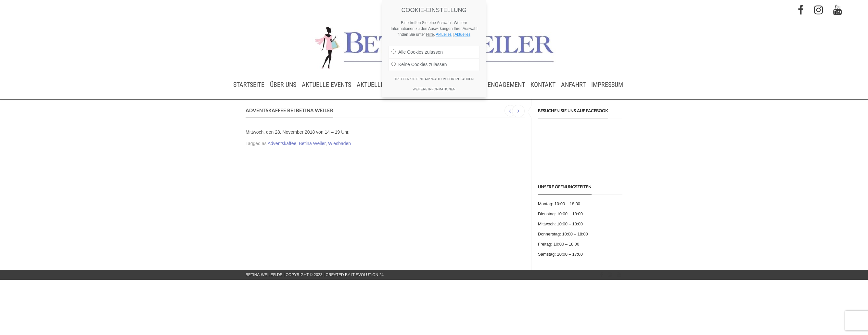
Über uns (283, 85)
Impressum (607, 85)
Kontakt (543, 85)
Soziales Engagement (493, 85)
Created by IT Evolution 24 (355, 275)
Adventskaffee (282, 143)
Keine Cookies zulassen (419, 64)
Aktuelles (444, 34)
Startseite (249, 85)
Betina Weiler (312, 143)
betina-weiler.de (264, 275)
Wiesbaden (339, 143)
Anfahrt (573, 85)
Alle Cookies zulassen (417, 52)
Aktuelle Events (326, 85)
